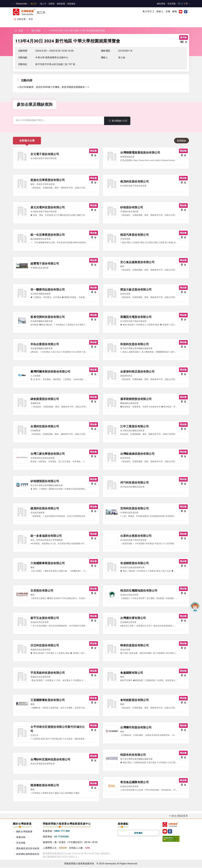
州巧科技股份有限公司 (135, 483)
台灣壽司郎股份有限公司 (136, 728)
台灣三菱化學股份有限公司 (48, 454)
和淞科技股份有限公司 (135, 345)
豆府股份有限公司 (42, 591)
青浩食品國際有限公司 (135, 783)
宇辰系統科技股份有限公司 (48, 673)
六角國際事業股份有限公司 (48, 564)
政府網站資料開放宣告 (28, 854)
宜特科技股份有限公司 (135, 509)
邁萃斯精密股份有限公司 (136, 399)
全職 (168, 11)
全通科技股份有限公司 (45, 427)
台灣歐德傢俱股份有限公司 (137, 454)
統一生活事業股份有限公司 (48, 235)
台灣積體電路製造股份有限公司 (140, 153)
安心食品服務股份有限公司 (137, 262)
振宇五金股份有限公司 (45, 619)
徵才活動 (36, 31)
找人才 (43, 4)
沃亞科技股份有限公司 (45, 646)
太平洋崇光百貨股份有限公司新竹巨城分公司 (58, 730)
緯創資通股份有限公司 (45, 399)
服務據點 (138, 833)
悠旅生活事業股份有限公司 (48, 180)
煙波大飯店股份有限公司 (136, 290)
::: (13, 4)
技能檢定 (71, 4)
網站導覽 (161, 4)
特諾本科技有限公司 (133, 755)
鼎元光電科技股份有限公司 (48, 208)
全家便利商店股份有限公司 (137, 372)
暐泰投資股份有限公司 (135, 646)
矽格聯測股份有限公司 (45, 482)
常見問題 (172, 4)
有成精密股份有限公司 (135, 564)
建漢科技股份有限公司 (45, 509)
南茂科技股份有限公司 (135, 182)
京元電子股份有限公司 (45, 154)
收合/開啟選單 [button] (180, 816)
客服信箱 (21, 838)
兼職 (175, 11)
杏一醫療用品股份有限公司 (48, 290)
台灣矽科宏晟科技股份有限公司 (50, 760)
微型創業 (60, 4)
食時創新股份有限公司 (135, 701)
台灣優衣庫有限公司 (133, 619)
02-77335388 (62, 837)
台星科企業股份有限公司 (136, 536)
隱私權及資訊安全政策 (28, 849)
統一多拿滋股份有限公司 (46, 536)
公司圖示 (22, 156)
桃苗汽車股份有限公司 (135, 235)
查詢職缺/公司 (117, 121)
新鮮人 (160, 11)
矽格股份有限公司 (132, 208)
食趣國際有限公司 (132, 673)
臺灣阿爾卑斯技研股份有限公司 (50, 372)
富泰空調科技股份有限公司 (48, 317)
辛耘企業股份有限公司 (45, 345)
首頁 (31, 19)
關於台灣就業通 (24, 832)
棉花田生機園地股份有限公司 (139, 591)
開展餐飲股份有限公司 (45, 786)
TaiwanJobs (21, 4)
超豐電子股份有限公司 (45, 264)
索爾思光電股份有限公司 (136, 317)
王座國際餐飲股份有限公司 (48, 701)
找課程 (51, 4)
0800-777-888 (62, 831)
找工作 (33, 4)
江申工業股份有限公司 (135, 427)
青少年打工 (149, 11)
